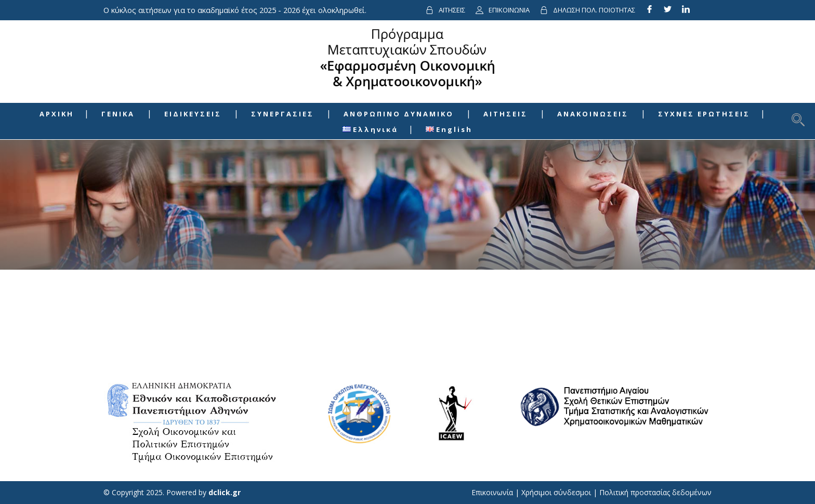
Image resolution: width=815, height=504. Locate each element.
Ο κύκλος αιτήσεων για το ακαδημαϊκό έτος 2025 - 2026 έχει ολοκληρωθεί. (235, 10)
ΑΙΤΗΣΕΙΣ (452, 10)
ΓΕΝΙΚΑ (118, 114)
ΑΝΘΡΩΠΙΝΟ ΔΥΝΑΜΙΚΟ (399, 114)
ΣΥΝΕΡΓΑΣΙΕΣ (282, 114)
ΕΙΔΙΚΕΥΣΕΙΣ (193, 114)
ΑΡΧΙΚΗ (57, 114)
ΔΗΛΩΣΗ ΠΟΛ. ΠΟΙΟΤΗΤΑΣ (594, 10)
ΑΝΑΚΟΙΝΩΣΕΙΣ (593, 114)
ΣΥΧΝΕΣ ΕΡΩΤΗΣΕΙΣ (704, 114)
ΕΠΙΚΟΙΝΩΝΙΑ (509, 10)
